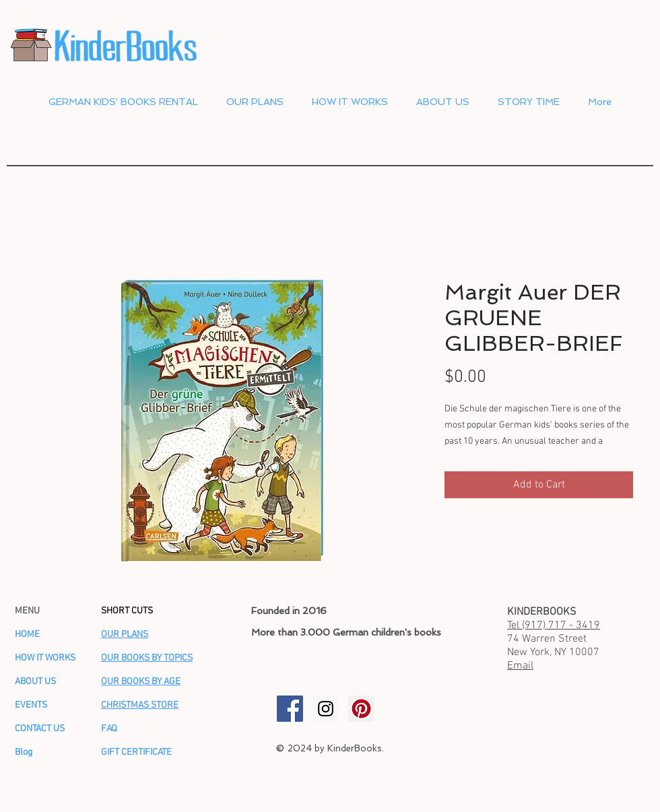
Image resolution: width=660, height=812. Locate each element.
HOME (27, 635)
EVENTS (31, 705)
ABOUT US (35, 682)
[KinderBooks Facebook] (290, 709)
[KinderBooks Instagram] (326, 709)
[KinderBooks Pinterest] (361, 709)
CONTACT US (40, 729)
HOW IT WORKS (45, 658)
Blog (24, 752)
